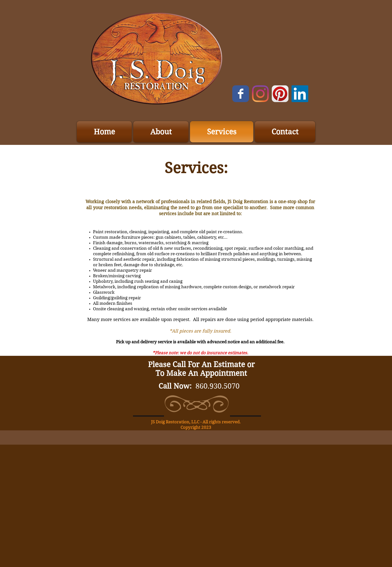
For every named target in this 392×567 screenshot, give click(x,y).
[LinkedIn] (300, 94)
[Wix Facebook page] (241, 94)
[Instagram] (260, 94)
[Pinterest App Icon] (280, 94)
